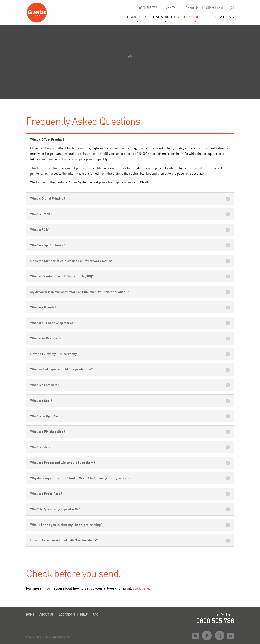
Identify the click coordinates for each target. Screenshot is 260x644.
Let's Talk (171, 8)
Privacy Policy (33, 637)
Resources (196, 17)
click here (141, 588)
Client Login (214, 8)
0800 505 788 (148, 8)
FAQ (95, 614)
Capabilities (166, 17)
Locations (223, 17)
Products (137, 17)
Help (84, 614)
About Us (192, 8)
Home (30, 614)
